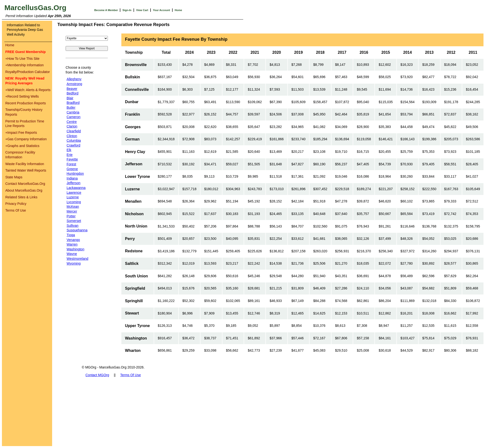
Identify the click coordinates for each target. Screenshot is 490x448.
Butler (71, 107)
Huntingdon (75, 174)
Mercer (72, 211)
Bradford (73, 103)
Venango (73, 240)
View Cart (142, 10)
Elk (69, 150)
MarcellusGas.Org (35, 8)
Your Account (162, 10)
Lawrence (74, 193)
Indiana (72, 178)
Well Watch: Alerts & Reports (28, 90)
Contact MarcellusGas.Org (25, 184)
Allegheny (74, 79)
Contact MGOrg (97, 375)
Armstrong (74, 84)
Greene (72, 169)
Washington (75, 249)
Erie (70, 155)
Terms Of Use (16, 210)
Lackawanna (76, 188)
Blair (70, 98)
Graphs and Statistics (22, 146)
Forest (71, 164)
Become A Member (107, 10)
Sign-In (127, 10)
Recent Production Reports (26, 103)
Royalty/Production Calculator (28, 72)
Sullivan (72, 226)
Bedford (72, 93)
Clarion (72, 126)
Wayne (72, 254)
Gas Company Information (26, 139)
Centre (72, 122)
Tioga (71, 235)
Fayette (72, 159)
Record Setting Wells (22, 96)
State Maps (14, 177)
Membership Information (24, 65)
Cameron (74, 117)
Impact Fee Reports (21, 133)
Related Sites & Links (21, 197)
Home (178, 10)
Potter (71, 216)
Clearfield (74, 131)
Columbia (74, 140)
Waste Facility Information (25, 164)
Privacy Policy (16, 204)
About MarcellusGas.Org (24, 190)
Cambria (73, 112)
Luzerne (73, 197)
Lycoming (74, 202)
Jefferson (73, 183)
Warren (72, 244)
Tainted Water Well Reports (26, 170)
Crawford (73, 145)
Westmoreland (77, 259)
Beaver (72, 89)
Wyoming (74, 263)
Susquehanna (77, 230)
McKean (73, 207)
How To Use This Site (22, 59)
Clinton (72, 136)
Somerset (74, 221)
